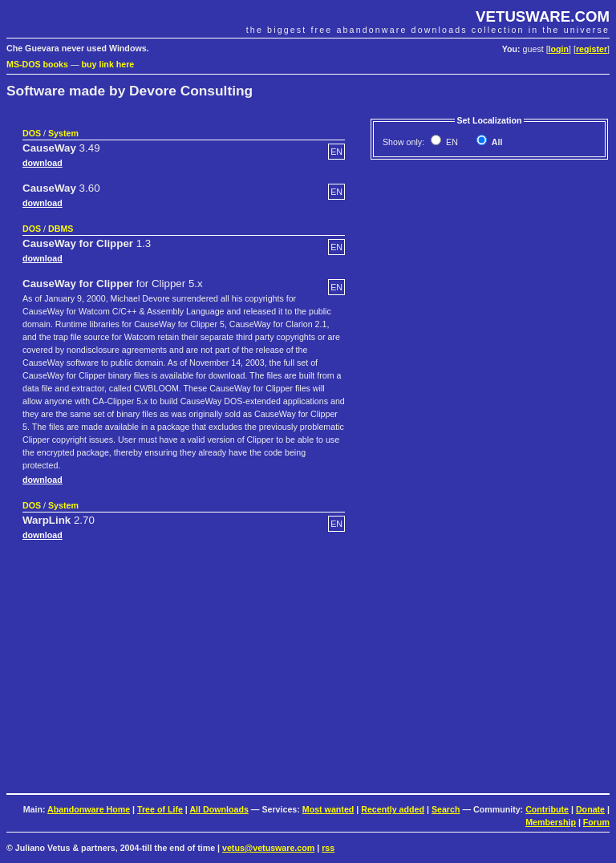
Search (446, 809)
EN (451, 142)
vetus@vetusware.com (268, 848)
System (63, 133)
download (43, 163)
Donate (590, 809)
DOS (32, 133)
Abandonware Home (89, 809)
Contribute (547, 809)
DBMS (61, 229)
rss (328, 848)
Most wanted (328, 809)
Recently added (393, 809)
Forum (596, 822)
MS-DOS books (37, 64)
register (592, 49)
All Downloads (219, 809)
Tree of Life (160, 809)
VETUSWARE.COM (543, 16)
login (559, 49)
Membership (551, 822)
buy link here (108, 64)
